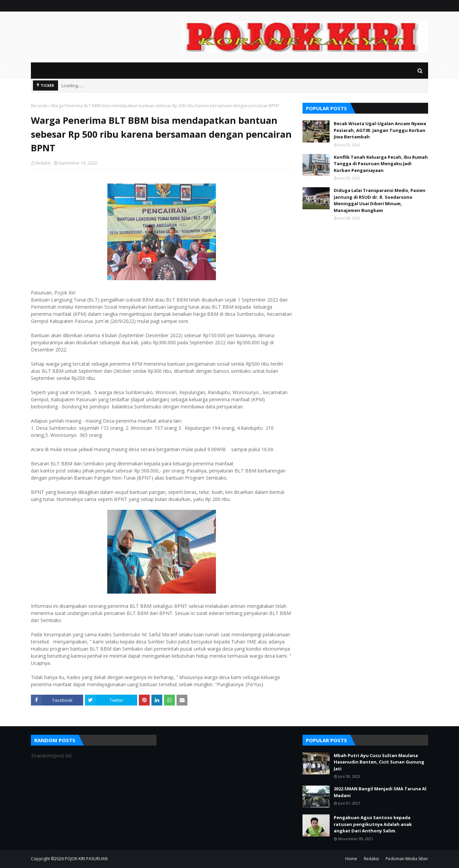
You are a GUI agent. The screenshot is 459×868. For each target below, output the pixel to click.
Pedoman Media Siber (407, 859)
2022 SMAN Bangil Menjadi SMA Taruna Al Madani (380, 792)
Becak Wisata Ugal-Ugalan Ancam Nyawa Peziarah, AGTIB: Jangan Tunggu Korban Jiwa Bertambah (380, 130)
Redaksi (43, 163)
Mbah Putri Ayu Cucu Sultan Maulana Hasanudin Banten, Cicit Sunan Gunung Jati (379, 762)
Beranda (39, 106)
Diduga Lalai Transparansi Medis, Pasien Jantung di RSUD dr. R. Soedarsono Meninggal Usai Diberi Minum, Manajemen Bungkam (380, 200)
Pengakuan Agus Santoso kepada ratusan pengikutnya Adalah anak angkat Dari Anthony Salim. (373, 824)
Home (351, 859)
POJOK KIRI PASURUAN (86, 859)
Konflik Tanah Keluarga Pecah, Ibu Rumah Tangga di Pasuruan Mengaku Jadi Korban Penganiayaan (381, 164)
